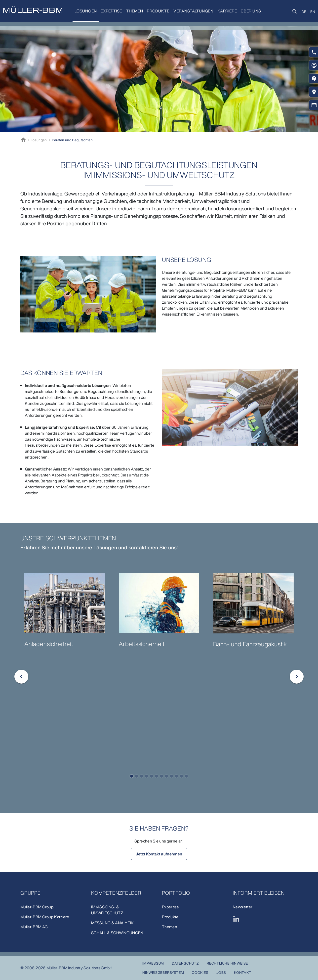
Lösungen (86, 11)
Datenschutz (185, 963)
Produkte (158, 11)
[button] (132, 776)
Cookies (200, 972)
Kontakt (243, 972)
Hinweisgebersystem (163, 972)
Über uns (251, 11)
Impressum (153, 963)
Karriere (227, 11)
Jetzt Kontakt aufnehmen (159, 854)
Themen (135, 11)
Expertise (111, 11)
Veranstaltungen (193, 11)
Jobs (221, 972)
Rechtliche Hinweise (227, 963)
